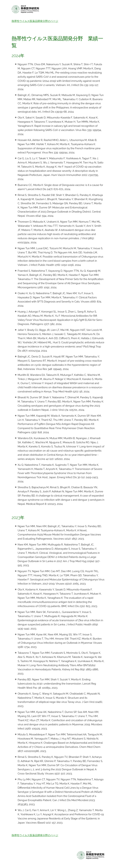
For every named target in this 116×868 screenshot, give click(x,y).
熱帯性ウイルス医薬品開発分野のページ (35, 21)
